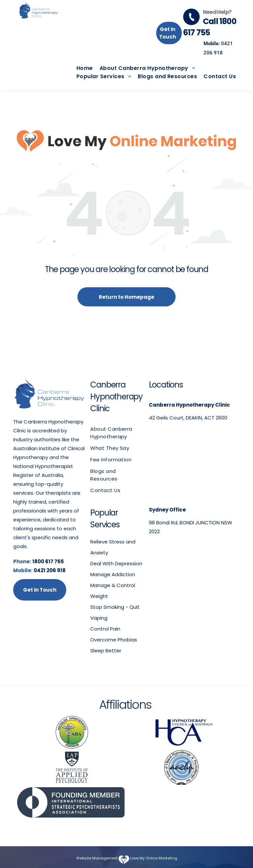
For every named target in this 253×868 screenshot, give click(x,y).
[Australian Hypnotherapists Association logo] (72, 732)
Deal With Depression (116, 563)
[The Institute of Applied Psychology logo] (72, 767)
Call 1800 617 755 (210, 27)
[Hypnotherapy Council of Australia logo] (181, 732)
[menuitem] (81, 68)
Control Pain (105, 629)
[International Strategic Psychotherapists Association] (72, 802)
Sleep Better (106, 651)
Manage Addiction (113, 574)
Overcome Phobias (114, 640)
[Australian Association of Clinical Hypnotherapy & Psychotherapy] (181, 767)
